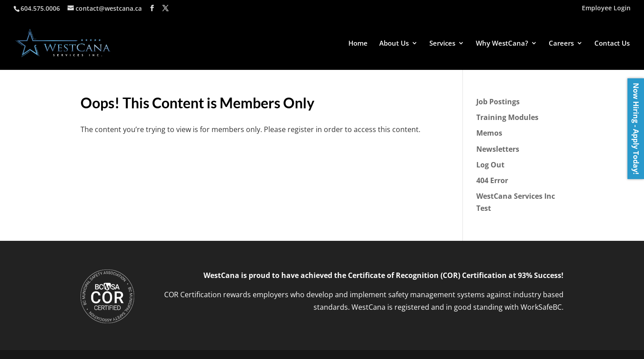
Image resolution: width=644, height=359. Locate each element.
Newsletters (498, 149)
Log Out (490, 165)
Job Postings (498, 102)
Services (442, 44)
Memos (489, 133)
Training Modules (507, 117)
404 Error (492, 180)
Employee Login (606, 9)
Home (358, 44)
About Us (394, 44)
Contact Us (612, 44)
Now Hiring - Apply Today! (636, 129)
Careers (561, 44)
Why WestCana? (502, 44)
